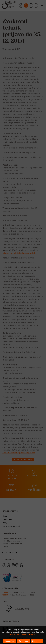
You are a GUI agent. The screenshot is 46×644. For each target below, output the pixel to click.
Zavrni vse (37, 641)
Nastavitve (9, 641)
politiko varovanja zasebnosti (23, 634)
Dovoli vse (23, 641)
